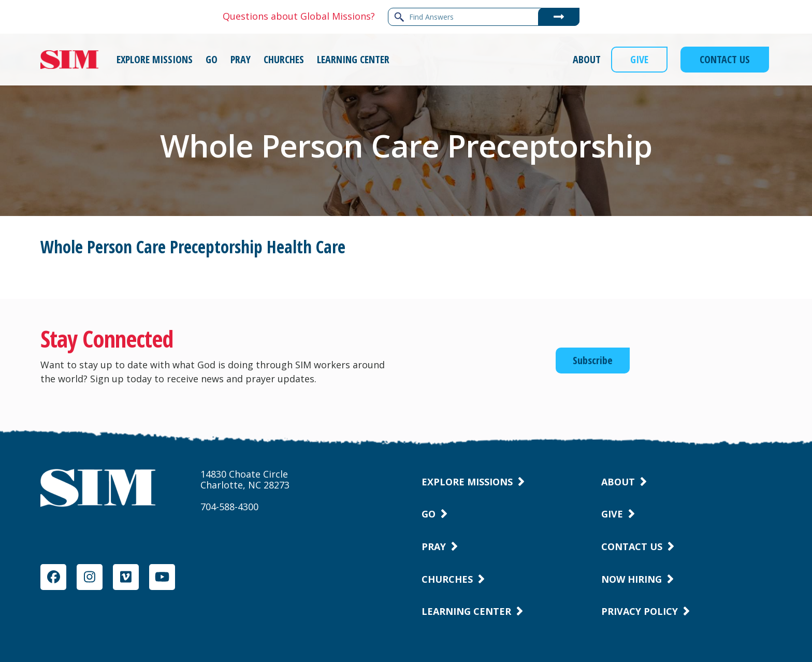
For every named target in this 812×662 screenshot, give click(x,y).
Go (429, 514)
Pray (434, 546)
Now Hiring (632, 579)
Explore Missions (467, 482)
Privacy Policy (640, 611)
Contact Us (632, 546)
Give (612, 514)
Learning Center (466, 611)
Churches (447, 579)
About (618, 482)
